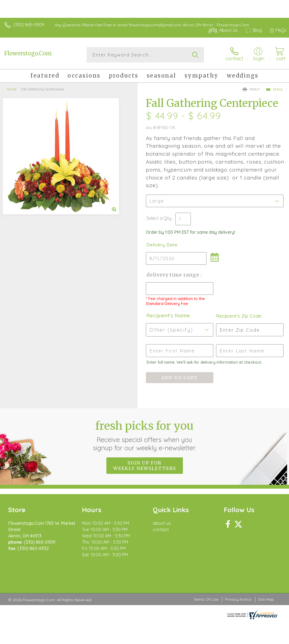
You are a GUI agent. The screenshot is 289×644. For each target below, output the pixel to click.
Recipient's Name (168, 316)
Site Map (266, 599)
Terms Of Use (206, 599)
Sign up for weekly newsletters (145, 466)
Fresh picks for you (145, 435)
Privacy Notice (238, 599)
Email (275, 89)
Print (251, 89)
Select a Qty (159, 218)
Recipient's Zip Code (239, 316)
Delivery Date (162, 245)
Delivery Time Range (173, 275)
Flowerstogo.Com (28, 53)
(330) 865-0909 (29, 25)
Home (12, 89)
